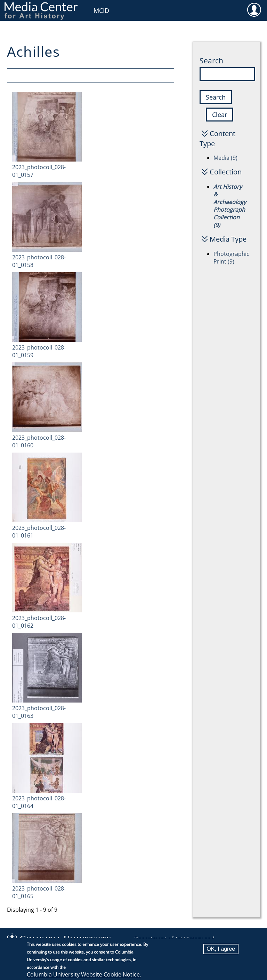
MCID (101, 10)
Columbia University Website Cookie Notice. (84, 975)
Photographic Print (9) (231, 258)
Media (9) (225, 158)
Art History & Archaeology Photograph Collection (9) (230, 206)
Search (211, 61)
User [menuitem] (254, 9)
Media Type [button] (228, 239)
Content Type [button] (217, 139)
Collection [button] (226, 172)
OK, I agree (221, 950)
